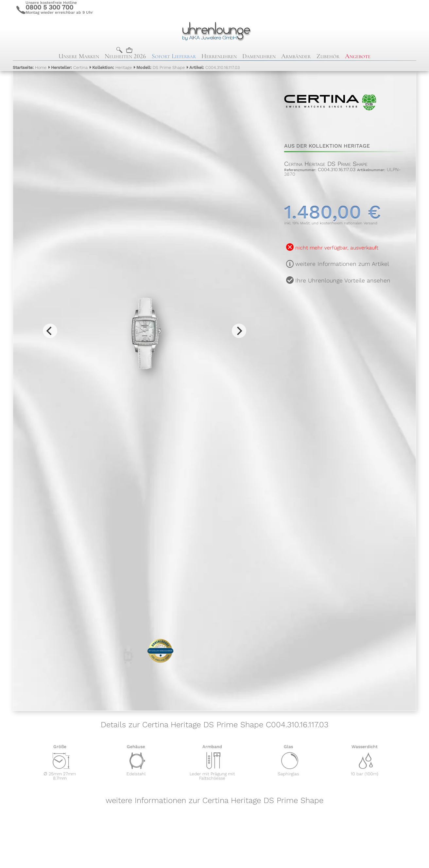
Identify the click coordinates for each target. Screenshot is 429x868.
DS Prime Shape (161, 67)
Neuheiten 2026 (125, 56)
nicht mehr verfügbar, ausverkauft (337, 248)
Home (30, 67)
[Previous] (50, 331)
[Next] (239, 331)
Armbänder (296, 56)
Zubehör (328, 56)
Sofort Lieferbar (174, 56)
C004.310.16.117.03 (214, 67)
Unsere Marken (79, 56)
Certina (69, 67)
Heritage (112, 67)
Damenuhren (259, 56)
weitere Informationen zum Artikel (342, 264)
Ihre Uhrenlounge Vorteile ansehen (343, 281)
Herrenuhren (219, 56)
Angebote (358, 56)
